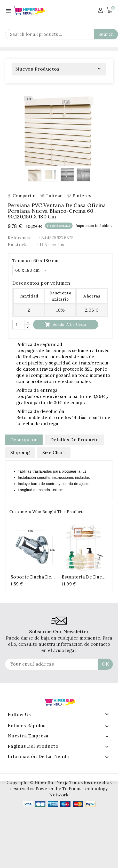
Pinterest (83, 196)
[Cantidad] (19, 325)
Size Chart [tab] (54, 453)
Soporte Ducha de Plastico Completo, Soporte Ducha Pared (32, 577)
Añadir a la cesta (66, 324)
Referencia (20, 238)
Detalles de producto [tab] (75, 440)
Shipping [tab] (20, 453)
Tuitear (54, 196)
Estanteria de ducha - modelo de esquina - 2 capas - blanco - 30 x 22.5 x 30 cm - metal (84, 577)
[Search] (62, 34)
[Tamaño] (31, 270)
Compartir (24, 196)
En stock (17, 245)
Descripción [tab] (24, 440)
